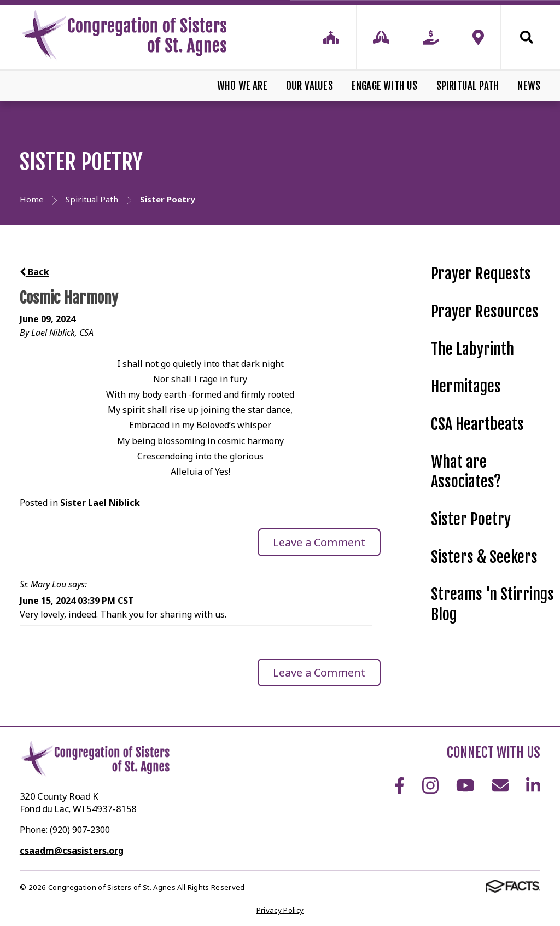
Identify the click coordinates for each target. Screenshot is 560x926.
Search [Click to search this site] (527, 37)
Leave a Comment (319, 542)
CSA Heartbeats (477, 424)
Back (34, 272)
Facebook (399, 785)
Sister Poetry (471, 519)
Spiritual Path (468, 86)
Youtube (465, 785)
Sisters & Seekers (484, 557)
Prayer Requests (481, 274)
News (529, 86)
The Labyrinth (472, 349)
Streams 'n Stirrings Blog (492, 604)
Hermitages (466, 386)
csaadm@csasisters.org (72, 851)
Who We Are (242, 86)
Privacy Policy (280, 910)
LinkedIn (533, 785)
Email (500, 785)
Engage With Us (385, 86)
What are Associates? (466, 472)
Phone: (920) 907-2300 (65, 830)
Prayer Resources (485, 311)
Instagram (430, 785)
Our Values (310, 86)
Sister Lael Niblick (100, 503)
